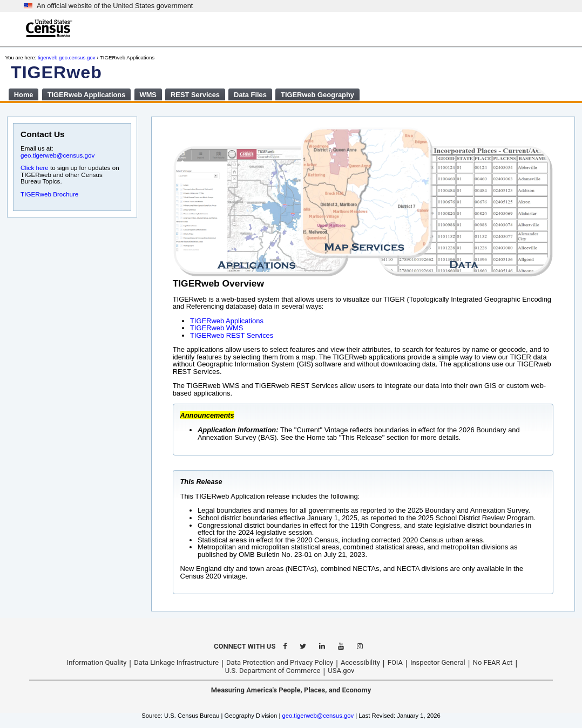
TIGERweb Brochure (49, 194)
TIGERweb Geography (317, 95)
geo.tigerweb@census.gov (57, 155)
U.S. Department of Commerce (273, 671)
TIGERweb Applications (87, 95)
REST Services (195, 95)
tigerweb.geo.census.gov (67, 57)
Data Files (250, 95)
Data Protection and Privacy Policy (280, 662)
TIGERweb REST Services (232, 335)
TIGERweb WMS (216, 328)
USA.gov (341, 671)
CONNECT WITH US (245, 646)
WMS (148, 95)
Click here (35, 168)
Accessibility (360, 662)
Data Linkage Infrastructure (176, 662)
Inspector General (438, 662)
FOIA (395, 662)
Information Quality (97, 662)
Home (24, 95)
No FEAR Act (493, 662)
